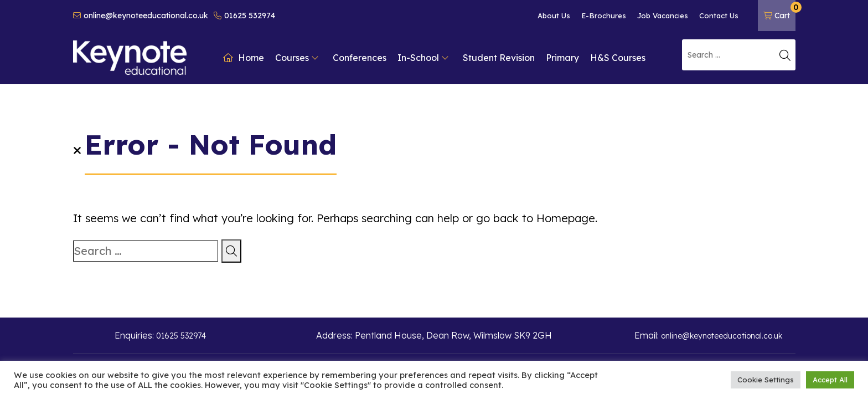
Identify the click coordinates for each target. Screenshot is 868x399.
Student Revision (499, 58)
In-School (423, 58)
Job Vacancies (663, 16)
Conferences (360, 58)
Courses (297, 58)
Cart (779, 11)
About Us (554, 16)
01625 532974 (244, 16)
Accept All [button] (830, 380)
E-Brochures (604, 16)
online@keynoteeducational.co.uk (141, 16)
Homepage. (567, 218)
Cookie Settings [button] (766, 380)
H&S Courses (618, 58)
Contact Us (719, 16)
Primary (562, 58)
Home (244, 58)
